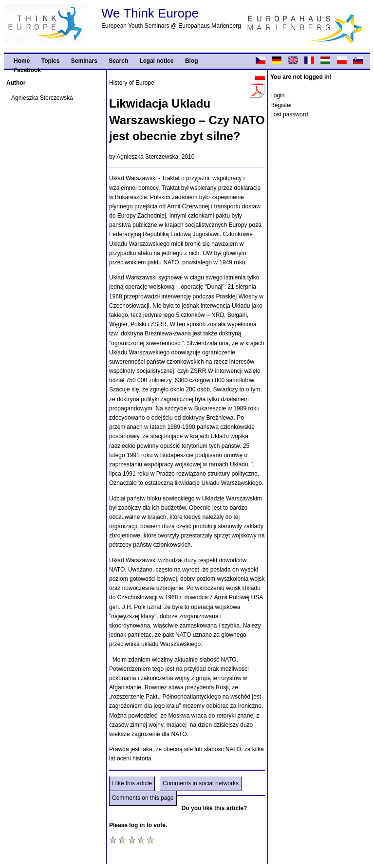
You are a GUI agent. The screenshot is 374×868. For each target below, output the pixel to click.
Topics (51, 61)
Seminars (84, 61)
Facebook (27, 70)
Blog (192, 61)
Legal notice (157, 61)
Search (118, 61)
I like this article (132, 783)
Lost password (289, 114)
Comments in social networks (201, 783)
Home (22, 61)
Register (281, 105)
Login (277, 95)
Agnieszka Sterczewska (42, 98)
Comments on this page (143, 798)
